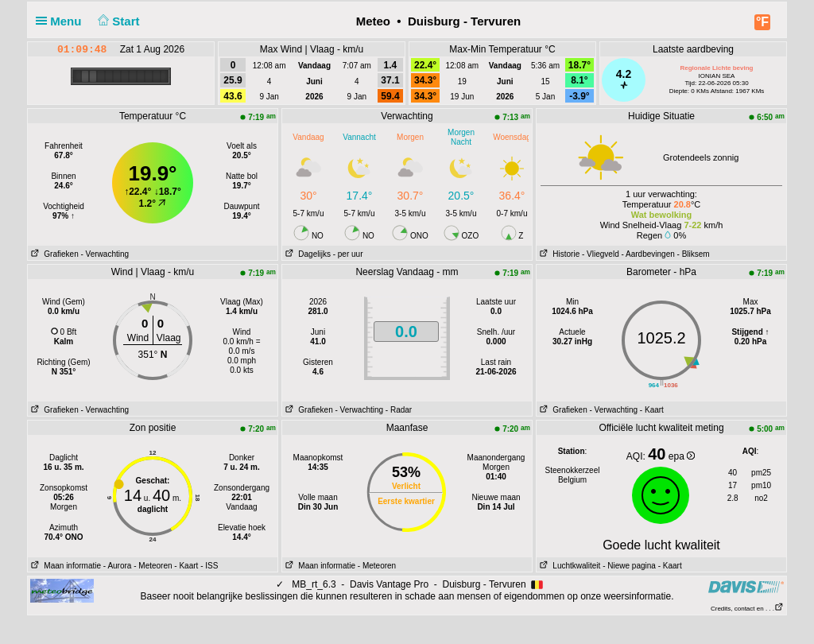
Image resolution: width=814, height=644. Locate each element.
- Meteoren (153, 566)
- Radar (399, 410)
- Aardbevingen (648, 254)
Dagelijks (306, 254)
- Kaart (652, 410)
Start (117, 21)
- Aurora (118, 566)
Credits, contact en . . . (747, 609)
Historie (558, 254)
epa (682, 456)
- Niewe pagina (629, 566)
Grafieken (53, 254)
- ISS (209, 566)
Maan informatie (64, 566)
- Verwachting (105, 254)
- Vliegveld (601, 254)
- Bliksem (694, 254)
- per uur (348, 254)
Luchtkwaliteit (568, 566)
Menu (62, 21)
